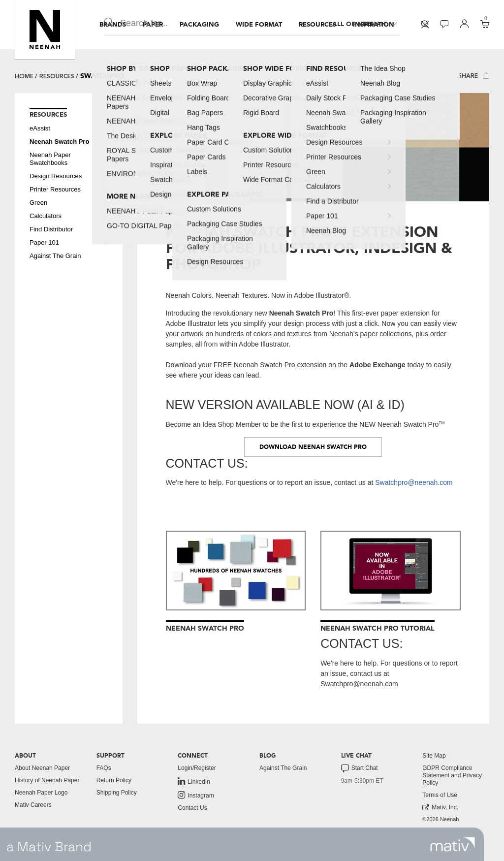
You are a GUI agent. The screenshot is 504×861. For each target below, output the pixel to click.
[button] (45, 30)
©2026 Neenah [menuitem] (441, 819)
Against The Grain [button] (55, 256)
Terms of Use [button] (440, 795)
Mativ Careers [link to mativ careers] (33, 805)
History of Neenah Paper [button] (47, 780)
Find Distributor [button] (51, 229)
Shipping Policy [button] (117, 793)
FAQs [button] (104, 768)
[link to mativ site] (453, 844)
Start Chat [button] (360, 768)
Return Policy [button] (114, 780)
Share (474, 76)
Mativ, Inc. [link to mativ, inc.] (440, 808)
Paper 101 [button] (44, 242)
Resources (57, 76)
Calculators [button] (46, 216)
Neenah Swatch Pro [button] (59, 142)
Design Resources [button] (56, 176)
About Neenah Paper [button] (42, 768)
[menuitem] (113, 25)
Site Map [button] (434, 756)
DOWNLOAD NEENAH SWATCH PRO (313, 447)
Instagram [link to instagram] (196, 795)
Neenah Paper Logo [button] (41, 793)
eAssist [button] (40, 128)
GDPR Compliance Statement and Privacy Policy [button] (452, 775)
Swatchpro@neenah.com (414, 482)
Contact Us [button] (192, 808)
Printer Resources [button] (55, 189)
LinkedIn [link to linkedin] (194, 781)
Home (24, 76)
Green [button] (38, 203)
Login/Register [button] (197, 768)
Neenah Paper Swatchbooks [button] (50, 159)
